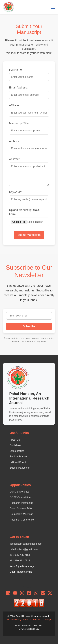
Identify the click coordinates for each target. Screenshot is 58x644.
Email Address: (18, 88)
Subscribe (29, 326)
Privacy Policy (14, 620)
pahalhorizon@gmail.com (24, 549)
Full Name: (16, 70)
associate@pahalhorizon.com (26, 544)
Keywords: (16, 192)
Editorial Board (18, 462)
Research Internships (21, 503)
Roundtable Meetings (21, 514)
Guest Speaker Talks (21, 508)
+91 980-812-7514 (20, 561)
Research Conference (22, 520)
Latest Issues (17, 451)
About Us (15, 440)
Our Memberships (20, 492)
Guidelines (16, 445)
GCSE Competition (20, 497)
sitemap (47, 620)
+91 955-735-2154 (20, 555)
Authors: (14, 141)
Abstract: (15, 159)
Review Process (19, 457)
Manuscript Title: (19, 123)
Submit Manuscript (29, 235)
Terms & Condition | (33, 620)
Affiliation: (15, 105)
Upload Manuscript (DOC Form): (25, 212)
